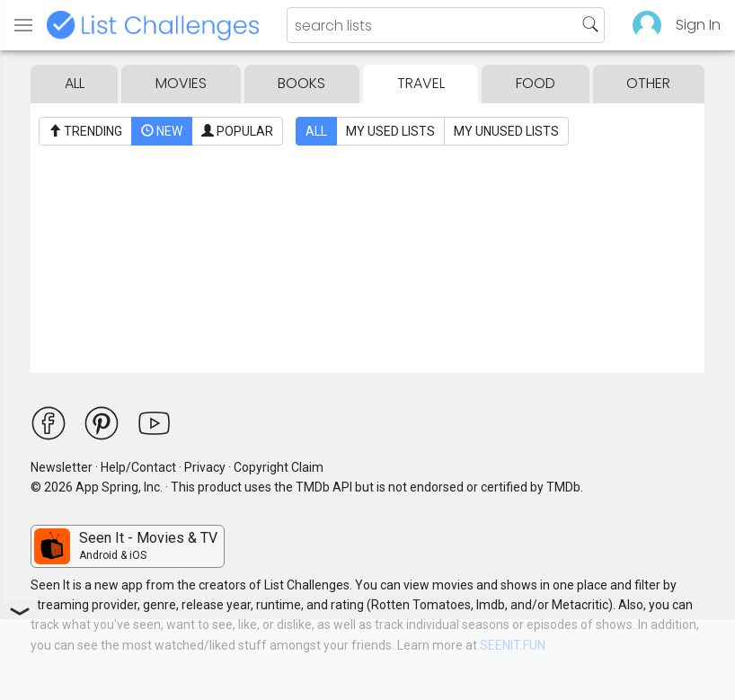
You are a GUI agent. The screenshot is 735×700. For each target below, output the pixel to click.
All (75, 83)
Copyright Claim (279, 467)
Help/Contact (138, 467)
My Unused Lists (506, 131)
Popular (237, 131)
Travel (421, 83)
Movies (181, 83)
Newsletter (62, 467)
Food (536, 83)
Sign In (698, 25)
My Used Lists (390, 131)
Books (301, 83)
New (162, 131)
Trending (85, 131)
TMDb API (324, 487)
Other (648, 83)
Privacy (205, 467)
